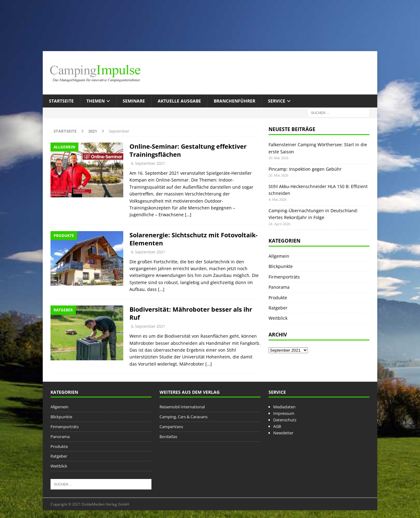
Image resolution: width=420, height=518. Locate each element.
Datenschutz (285, 420)
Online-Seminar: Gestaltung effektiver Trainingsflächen (188, 150)
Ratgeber (278, 308)
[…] (188, 215)
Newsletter (283, 433)
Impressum (284, 413)
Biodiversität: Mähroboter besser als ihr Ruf (191, 313)
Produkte (278, 298)
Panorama (279, 287)
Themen (96, 101)
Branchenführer (234, 101)
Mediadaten (284, 407)
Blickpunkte (281, 266)
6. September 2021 (148, 163)
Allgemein (279, 256)
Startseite (61, 101)
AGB (277, 426)
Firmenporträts (284, 277)
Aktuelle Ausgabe (179, 101)
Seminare (134, 101)
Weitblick (278, 318)
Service (277, 101)
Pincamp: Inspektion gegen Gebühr (305, 169)
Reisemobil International (182, 407)
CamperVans (171, 427)
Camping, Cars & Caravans (184, 417)
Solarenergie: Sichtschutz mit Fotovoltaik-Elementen (193, 239)
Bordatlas (168, 437)
